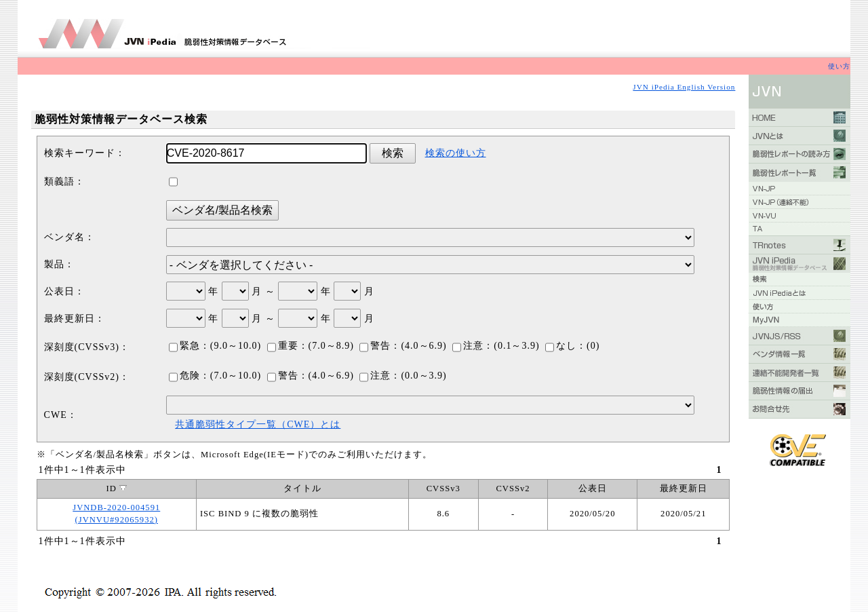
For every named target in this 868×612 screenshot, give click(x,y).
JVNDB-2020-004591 (116, 508)
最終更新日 (684, 489)
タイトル (302, 489)
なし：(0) (572, 346)
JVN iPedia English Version (684, 87)
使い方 (839, 66)
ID (117, 489)
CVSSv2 (513, 489)
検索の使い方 (456, 153)
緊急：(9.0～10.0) (215, 346)
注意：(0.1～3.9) (496, 346)
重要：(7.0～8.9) (311, 346)
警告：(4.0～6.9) (403, 346)
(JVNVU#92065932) (117, 520)
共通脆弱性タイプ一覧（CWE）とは (258, 424)
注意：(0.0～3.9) (403, 376)
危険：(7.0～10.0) (215, 376)
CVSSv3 (443, 489)
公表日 (593, 489)
